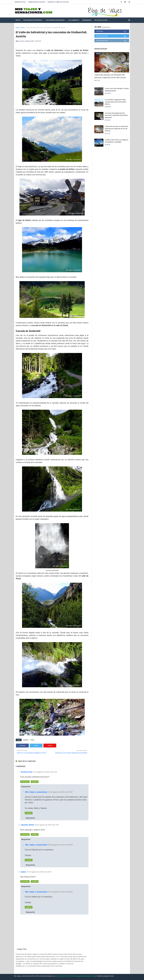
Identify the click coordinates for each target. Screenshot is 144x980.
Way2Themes (119, 976)
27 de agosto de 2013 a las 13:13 (45, 772)
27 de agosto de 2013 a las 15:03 (60, 792)
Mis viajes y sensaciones (26, 41)
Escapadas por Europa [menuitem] (55, 20)
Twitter (36, 746)
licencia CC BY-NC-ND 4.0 (64, 976)
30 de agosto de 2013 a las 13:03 (60, 892)
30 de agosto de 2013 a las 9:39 (39, 872)
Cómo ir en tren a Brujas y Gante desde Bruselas (117, 90)
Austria (26, 740)
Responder (25, 782)
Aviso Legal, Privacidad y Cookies (85, 976)
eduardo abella (27, 825)
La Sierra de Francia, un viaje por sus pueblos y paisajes (116, 141)
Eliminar (35, 782)
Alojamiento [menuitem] (74, 20)
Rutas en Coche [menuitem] (101, 20)
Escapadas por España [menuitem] (33, 20)
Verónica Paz (27, 772)
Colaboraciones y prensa (37, 2)
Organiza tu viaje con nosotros (58, 2)
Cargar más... (22, 949)
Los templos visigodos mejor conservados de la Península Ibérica (115, 102)
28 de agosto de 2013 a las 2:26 (47, 825)
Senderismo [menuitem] (87, 20)
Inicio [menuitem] (18, 20)
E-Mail (50, 746)
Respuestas (26, 787)
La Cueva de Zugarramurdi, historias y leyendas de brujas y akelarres (116, 115)
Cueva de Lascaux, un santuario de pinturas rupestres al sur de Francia (110, 76)
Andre (24, 872)
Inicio (18, 28)
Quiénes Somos (20, 2)
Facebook (22, 746)
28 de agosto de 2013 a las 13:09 (60, 845)
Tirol (22, 28)
